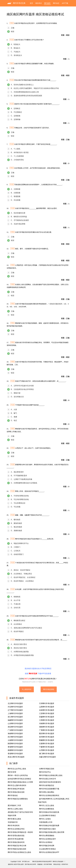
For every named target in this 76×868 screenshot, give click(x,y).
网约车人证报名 (45, 819)
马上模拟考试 (27, 689)
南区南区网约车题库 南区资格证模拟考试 (35, 14)
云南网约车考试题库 (15, 740)
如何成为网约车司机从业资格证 (19, 779)
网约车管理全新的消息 (16, 836)
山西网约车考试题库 (47, 707)
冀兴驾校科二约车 (14, 805)
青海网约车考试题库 (15, 747)
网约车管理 (12, 772)
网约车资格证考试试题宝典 (49, 812)
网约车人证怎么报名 (47, 805)
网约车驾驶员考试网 (47, 846)
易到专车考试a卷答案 (16, 839)
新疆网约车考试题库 (15, 750)
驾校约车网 (12, 816)
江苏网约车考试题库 (47, 713)
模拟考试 (39, 3)
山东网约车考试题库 (15, 723)
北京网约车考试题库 (15, 703)
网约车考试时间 (14, 826)
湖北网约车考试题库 (15, 727)
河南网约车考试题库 (47, 723)
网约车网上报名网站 (47, 792)
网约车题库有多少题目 (47, 829)
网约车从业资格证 (46, 842)
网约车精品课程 (49, 689)
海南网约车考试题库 (15, 734)
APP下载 (65, 3)
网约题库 (47, 3)
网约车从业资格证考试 (16, 829)
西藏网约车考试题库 (47, 740)
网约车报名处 (13, 795)
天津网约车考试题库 (47, 703)
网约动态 (56, 3)
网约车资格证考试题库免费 (49, 826)
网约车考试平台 (45, 772)
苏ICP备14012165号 (30, 864)
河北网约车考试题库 (15, 707)
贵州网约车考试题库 (47, 737)
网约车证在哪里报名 (47, 809)
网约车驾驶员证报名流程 (17, 849)
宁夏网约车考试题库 (47, 747)
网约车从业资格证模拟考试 (49, 795)
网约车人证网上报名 (15, 809)
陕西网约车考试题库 (15, 744)
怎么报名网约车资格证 (47, 849)
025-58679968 (48, 864)
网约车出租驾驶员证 (47, 785)
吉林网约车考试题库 (47, 710)
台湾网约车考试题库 (47, 750)
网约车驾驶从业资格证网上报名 (51, 775)
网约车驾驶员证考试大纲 (17, 846)
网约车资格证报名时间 (16, 842)
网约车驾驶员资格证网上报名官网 (52, 832)
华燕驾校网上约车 (46, 822)
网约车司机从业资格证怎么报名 (19, 852)
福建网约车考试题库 (15, 720)
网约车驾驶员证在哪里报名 (18, 799)
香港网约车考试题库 (15, 754)
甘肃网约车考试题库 (47, 744)
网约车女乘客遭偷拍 (47, 836)
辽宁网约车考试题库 (15, 710)
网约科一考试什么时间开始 (18, 775)
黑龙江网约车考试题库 (16, 757)
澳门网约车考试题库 (47, 754)
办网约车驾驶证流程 (47, 769)
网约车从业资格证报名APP (49, 852)
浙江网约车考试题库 (15, 717)
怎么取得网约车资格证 (47, 816)
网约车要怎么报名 (14, 819)
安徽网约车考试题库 (47, 717)
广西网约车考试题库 (47, 730)
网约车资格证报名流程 (16, 792)
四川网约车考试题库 (15, 737)
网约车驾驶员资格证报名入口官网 (20, 782)
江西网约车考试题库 (47, 720)
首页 (31, 3)
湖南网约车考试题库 (47, 727)
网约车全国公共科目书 (47, 779)
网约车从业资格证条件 (47, 839)
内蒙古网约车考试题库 (47, 757)
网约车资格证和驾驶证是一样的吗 (20, 832)
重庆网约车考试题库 (47, 734)
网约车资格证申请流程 (16, 789)
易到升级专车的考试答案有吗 (50, 782)
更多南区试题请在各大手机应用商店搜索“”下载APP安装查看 (38, 671)
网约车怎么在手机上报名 (17, 769)
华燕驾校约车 (13, 822)
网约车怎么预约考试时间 (17, 785)
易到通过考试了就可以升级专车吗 (20, 812)
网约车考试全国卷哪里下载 (49, 789)
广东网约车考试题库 (15, 730)
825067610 (65, 864)
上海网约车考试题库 (15, 713)
